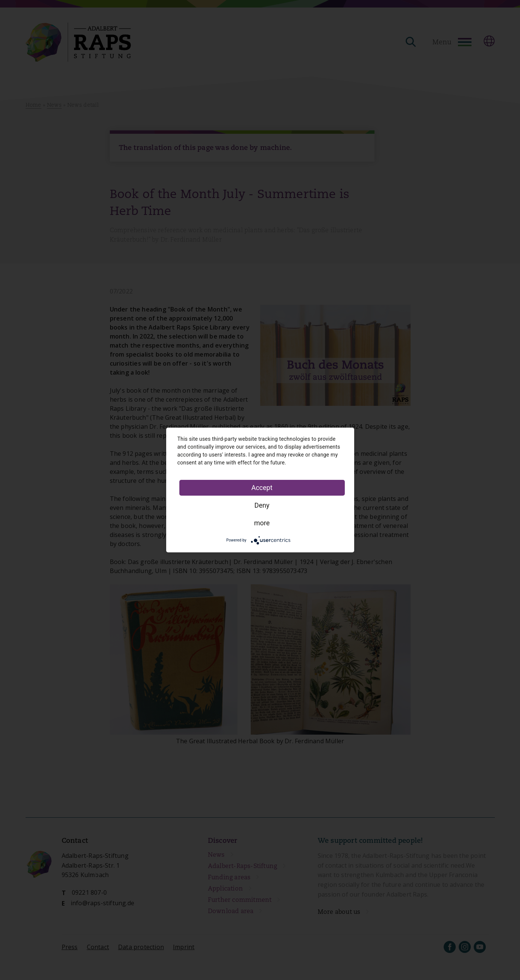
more (262, 523)
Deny (262, 505)
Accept (262, 488)
